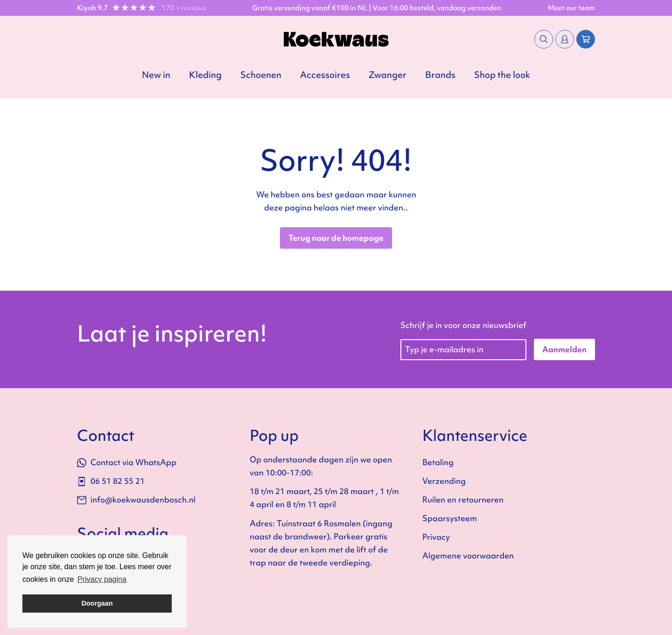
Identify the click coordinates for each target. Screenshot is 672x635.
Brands (440, 75)
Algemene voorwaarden (468, 555)
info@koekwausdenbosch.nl (136, 499)
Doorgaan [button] (97, 603)
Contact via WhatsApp (127, 462)
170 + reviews (184, 8)
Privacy (436, 537)
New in (156, 75)
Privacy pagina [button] (102, 579)
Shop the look (502, 75)
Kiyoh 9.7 (92, 8)
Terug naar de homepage (336, 238)
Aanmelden (564, 349)
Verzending (444, 481)
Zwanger (388, 75)
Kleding (205, 75)
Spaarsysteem (450, 518)
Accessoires (325, 75)
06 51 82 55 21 (111, 481)
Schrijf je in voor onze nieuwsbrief (463, 325)
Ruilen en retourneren (463, 499)
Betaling (438, 462)
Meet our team (571, 8)
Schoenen (261, 75)
